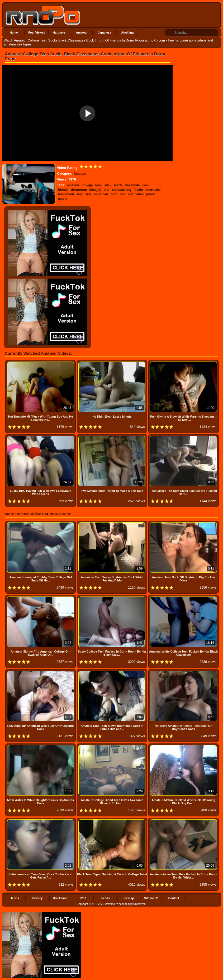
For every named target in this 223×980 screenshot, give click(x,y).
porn (114, 194)
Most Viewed (36, 33)
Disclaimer (60, 898)
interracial (153, 190)
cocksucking (122, 190)
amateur (73, 185)
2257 (83, 898)
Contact (174, 898)
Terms (15, 898)
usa (89, 194)
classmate (132, 185)
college (87, 185)
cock (146, 185)
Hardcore (59, 33)
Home (14, 33)
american (101, 194)
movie (63, 199)
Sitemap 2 (151, 898)
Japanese (105, 33)
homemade (66, 194)
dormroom (79, 190)
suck (108, 185)
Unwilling (127, 33)
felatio (138, 190)
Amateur (82, 33)
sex (122, 194)
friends (63, 190)
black (118, 185)
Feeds (106, 898)
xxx (130, 194)
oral (107, 190)
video (139, 194)
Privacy (37, 898)
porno (151, 194)
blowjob (95, 190)
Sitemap (128, 898)
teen (99, 185)
